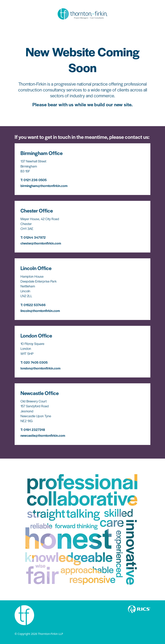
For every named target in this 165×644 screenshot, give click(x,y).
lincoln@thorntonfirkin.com (40, 311)
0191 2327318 (34, 430)
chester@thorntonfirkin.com (41, 243)
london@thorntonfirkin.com (40, 368)
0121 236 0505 (35, 180)
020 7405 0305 (36, 362)
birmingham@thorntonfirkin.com (44, 186)
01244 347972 (35, 237)
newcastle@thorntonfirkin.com (43, 435)
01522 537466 (35, 305)
